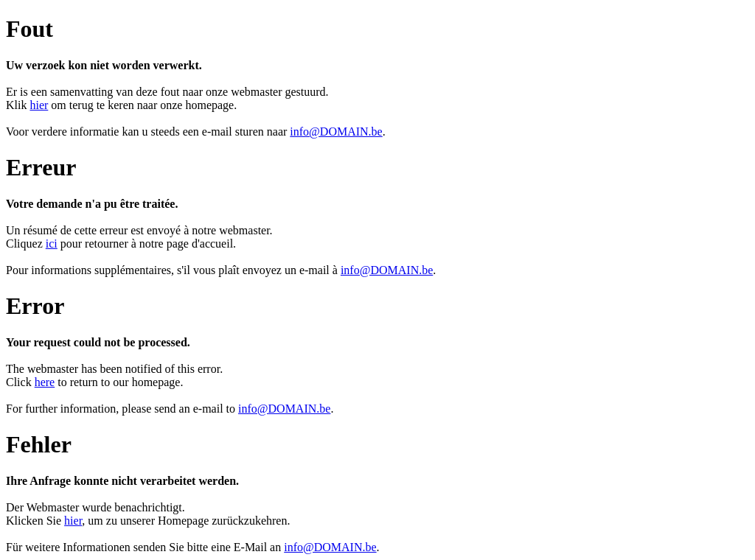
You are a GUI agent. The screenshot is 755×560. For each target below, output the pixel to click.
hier (39, 105)
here (45, 382)
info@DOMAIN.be (336, 132)
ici (52, 244)
